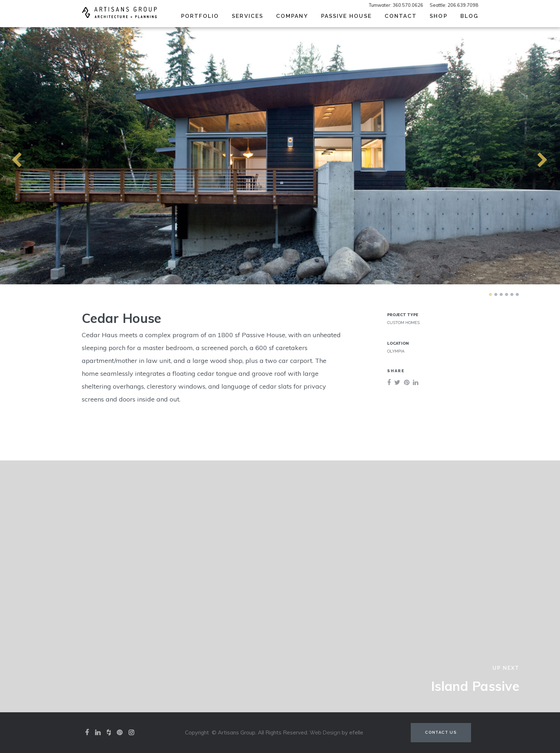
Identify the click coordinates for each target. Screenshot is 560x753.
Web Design (325, 733)
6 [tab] (517, 294)
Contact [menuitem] (401, 16)
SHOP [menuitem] (438, 16)
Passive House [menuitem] (346, 16)
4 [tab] (506, 294)
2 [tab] (496, 294)
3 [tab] (501, 294)
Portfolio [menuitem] (200, 16)
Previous (4, 156)
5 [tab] (512, 294)
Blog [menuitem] (469, 16)
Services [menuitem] (247, 16)
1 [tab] (490, 294)
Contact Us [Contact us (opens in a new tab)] (441, 732)
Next (530, 156)
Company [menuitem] (292, 16)
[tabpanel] (280, 156)
